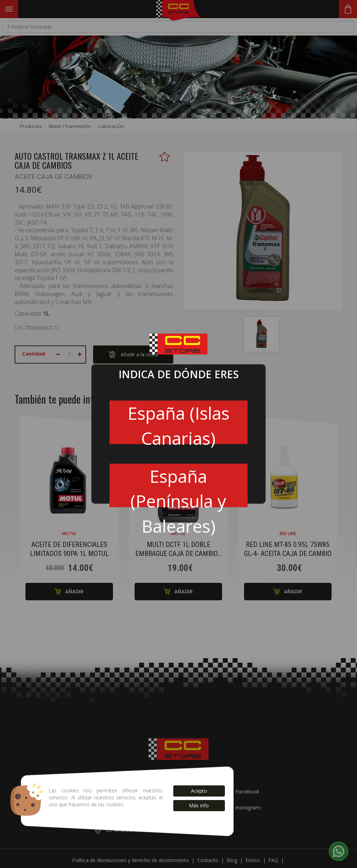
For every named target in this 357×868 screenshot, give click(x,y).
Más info (199, 805)
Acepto (199, 791)
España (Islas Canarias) (178, 423)
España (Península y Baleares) (178, 486)
